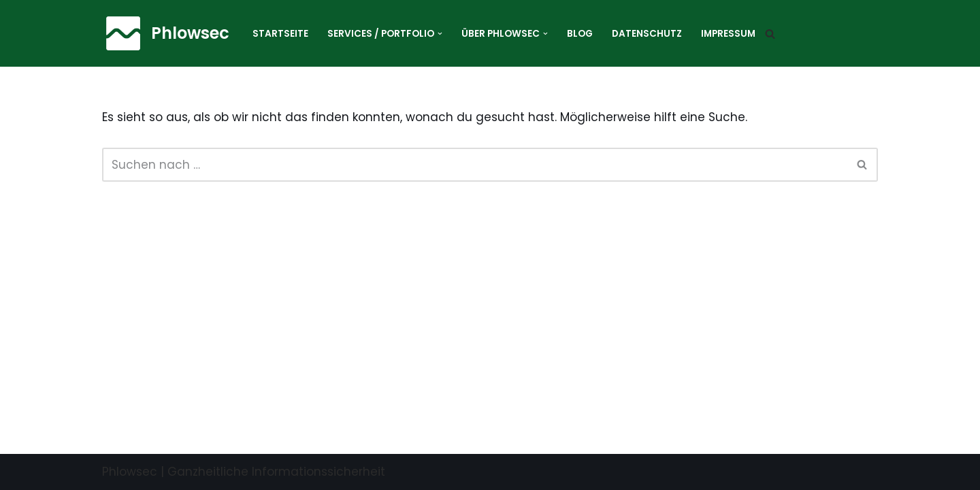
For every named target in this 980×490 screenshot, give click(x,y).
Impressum (728, 34)
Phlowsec (130, 472)
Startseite (280, 34)
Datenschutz (647, 34)
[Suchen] (770, 34)
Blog (580, 34)
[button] (440, 34)
